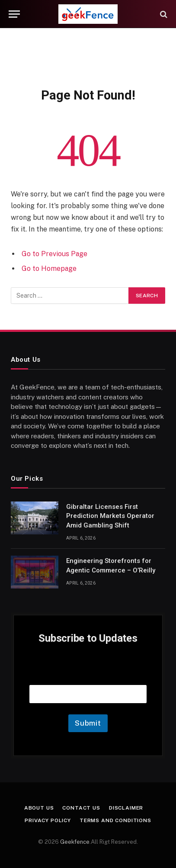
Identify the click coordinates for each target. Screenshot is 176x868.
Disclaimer (126, 808)
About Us (39, 808)
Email (88, 674)
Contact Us (81, 808)
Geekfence (75, 842)
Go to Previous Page (54, 254)
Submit (88, 723)
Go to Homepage (49, 268)
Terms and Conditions (115, 820)
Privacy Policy (48, 820)
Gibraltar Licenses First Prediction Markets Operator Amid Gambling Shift (110, 516)
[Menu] (14, 14)
